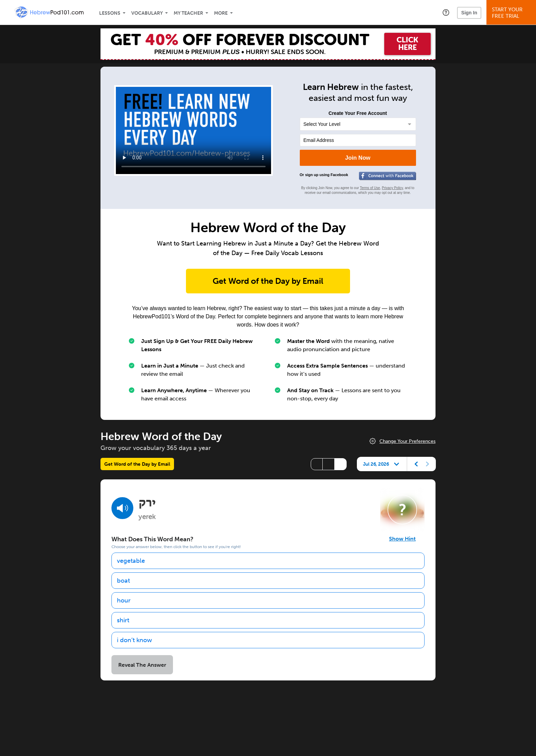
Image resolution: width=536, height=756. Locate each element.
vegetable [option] (131, 561)
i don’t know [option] (135, 640)
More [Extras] (221, 13)
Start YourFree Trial (512, 13)
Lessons (110, 13)
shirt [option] (123, 620)
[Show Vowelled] (329, 464)
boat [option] (123, 581)
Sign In (469, 13)
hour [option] (124, 600)
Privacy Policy (392, 188)
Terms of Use (370, 188)
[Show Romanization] (341, 464)
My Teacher (188, 13)
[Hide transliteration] (317, 464)
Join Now (358, 158)
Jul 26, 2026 (376, 464)
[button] (446, 12)
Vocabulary (147, 13)
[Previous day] (416, 464)
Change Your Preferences (407, 441)
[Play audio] (122, 508)
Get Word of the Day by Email (268, 281)
